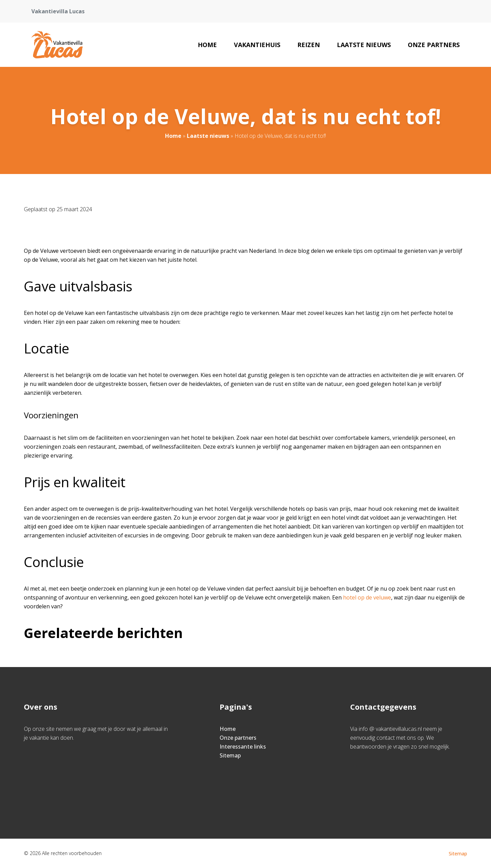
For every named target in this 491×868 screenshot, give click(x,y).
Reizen (309, 45)
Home (207, 45)
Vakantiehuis (257, 45)
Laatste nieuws (364, 45)
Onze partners (434, 45)
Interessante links (243, 747)
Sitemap (230, 755)
